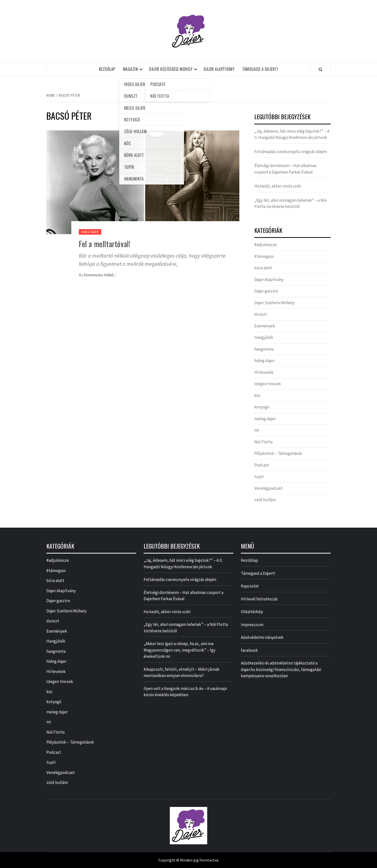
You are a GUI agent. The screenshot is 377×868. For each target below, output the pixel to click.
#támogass (264, 256)
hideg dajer (90, 232)
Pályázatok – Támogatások (278, 453)
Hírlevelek (264, 372)
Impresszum (252, 625)
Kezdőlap (107, 69)
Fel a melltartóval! (105, 244)
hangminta (264, 349)
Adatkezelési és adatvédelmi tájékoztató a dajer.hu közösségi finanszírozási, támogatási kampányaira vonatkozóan (281, 669)
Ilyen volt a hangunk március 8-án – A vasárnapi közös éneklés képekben (185, 692)
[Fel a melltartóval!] (143, 182)
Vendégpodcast (269, 488)
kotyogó (262, 407)
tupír (259, 477)
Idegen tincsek (268, 384)
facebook (249, 650)
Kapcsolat (250, 586)
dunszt (261, 314)
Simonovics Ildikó (99, 275)
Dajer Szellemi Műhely (274, 303)
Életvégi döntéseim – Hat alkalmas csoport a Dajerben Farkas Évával (285, 169)
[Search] (321, 69)
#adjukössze (266, 245)
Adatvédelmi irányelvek (262, 637)
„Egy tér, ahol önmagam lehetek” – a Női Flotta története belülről (290, 203)
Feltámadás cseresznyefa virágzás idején (291, 152)
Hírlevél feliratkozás (259, 599)
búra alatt (263, 268)
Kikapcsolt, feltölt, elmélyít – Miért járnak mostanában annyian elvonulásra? (182, 673)
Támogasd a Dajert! (260, 69)
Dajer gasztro (266, 291)
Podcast (262, 465)
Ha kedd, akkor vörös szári (278, 186)
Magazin (131, 69)
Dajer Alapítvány (219, 69)
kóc (258, 395)
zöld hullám (265, 500)
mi (257, 430)
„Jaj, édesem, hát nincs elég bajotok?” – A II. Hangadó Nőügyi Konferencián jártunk (292, 134)
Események (265, 326)
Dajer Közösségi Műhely (171, 69)
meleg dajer (265, 419)
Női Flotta (263, 442)
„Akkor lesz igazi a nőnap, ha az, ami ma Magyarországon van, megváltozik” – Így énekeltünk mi (180, 650)
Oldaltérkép (252, 612)
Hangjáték (264, 337)
